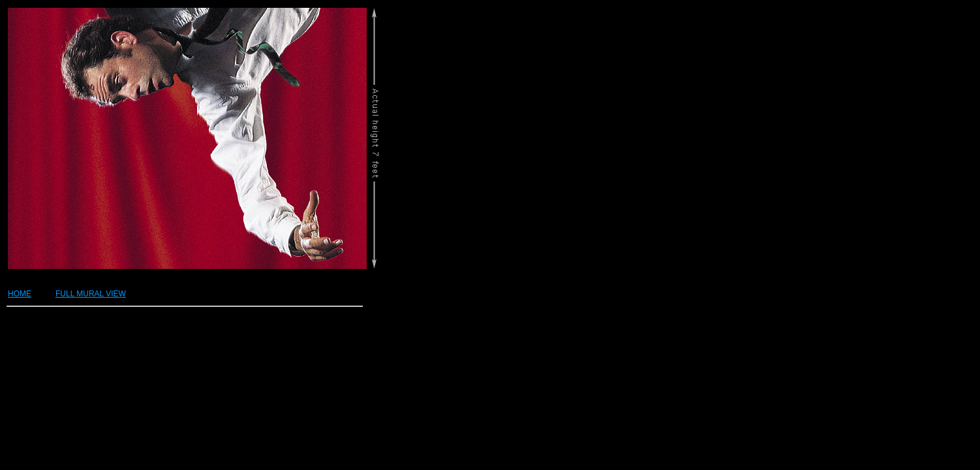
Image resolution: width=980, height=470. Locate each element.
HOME (20, 294)
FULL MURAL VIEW (91, 294)
